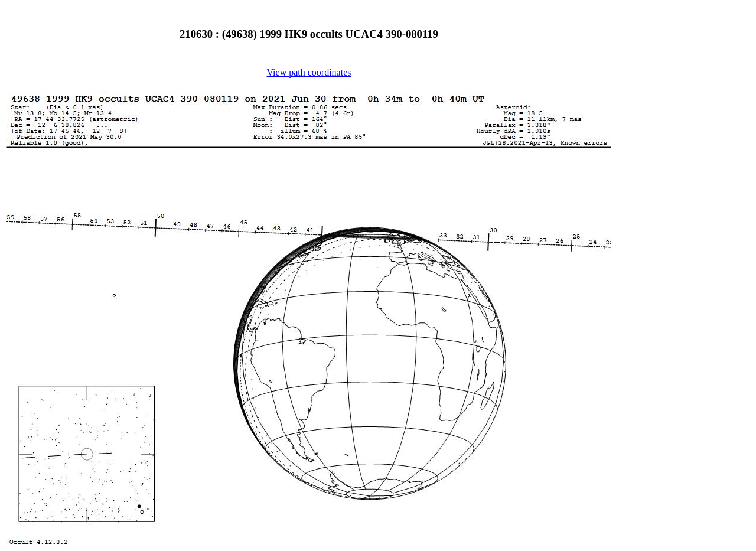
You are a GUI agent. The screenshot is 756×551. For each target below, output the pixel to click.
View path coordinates (309, 72)
